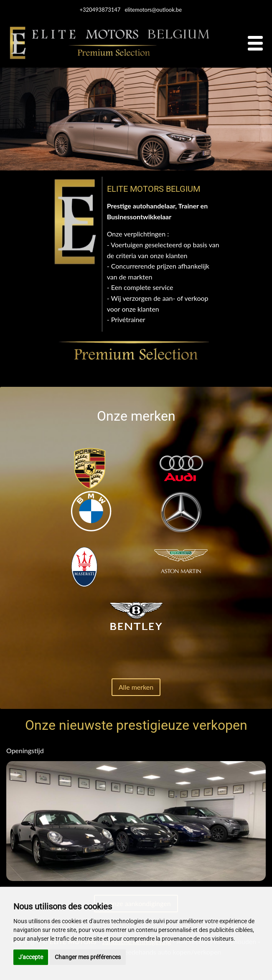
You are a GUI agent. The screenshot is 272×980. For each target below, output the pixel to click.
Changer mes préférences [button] (88, 957)
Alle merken (136, 687)
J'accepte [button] (31, 957)
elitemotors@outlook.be (153, 10)
